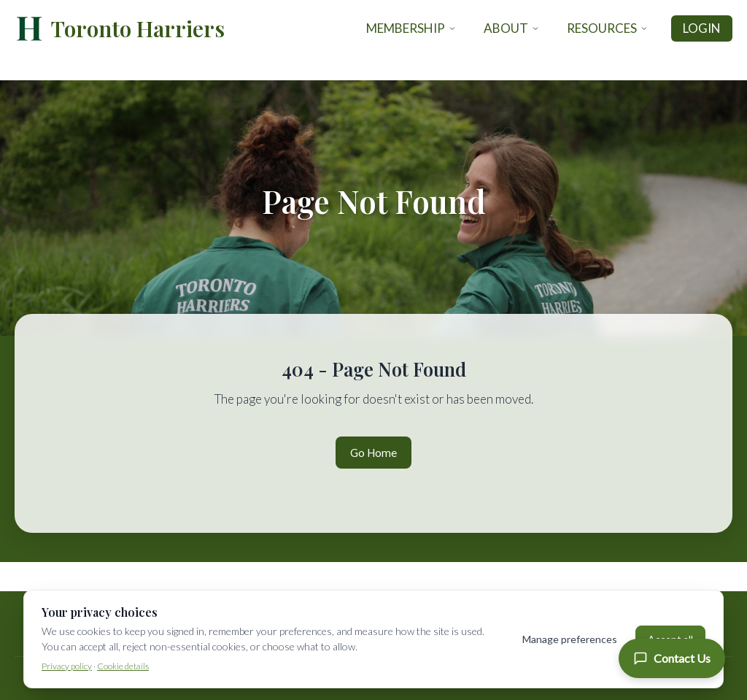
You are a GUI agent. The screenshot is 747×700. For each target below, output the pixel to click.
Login (702, 28)
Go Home (373, 453)
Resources (608, 28)
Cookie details (123, 666)
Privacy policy (67, 666)
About (512, 28)
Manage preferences (570, 639)
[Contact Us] (672, 658)
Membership (411, 28)
